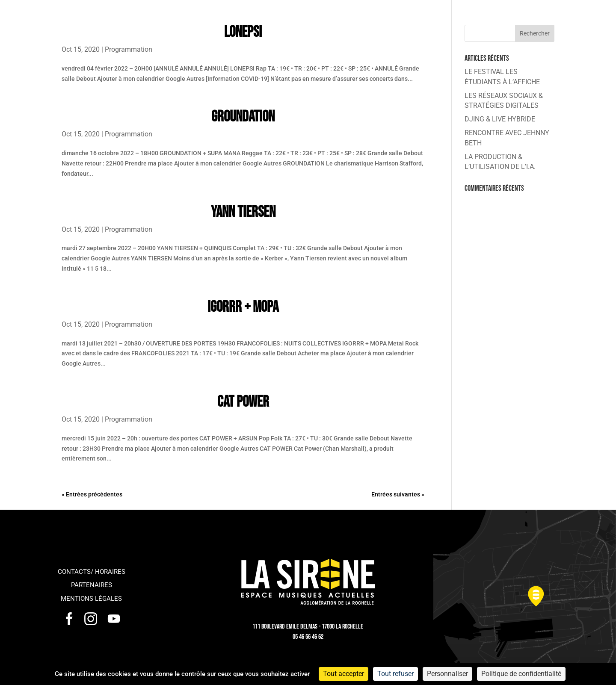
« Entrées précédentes (92, 494)
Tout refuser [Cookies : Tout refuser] (395, 674)
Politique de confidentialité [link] (521, 674)
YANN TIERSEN (243, 212)
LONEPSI (243, 32)
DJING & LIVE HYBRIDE (500, 119)
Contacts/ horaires (92, 572)
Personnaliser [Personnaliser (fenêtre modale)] (447, 674)
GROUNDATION (243, 117)
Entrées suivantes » (398, 494)
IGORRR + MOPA (243, 307)
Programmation (129, 49)
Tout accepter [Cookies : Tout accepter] (344, 674)
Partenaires (92, 585)
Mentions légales (91, 599)
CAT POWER (243, 402)
